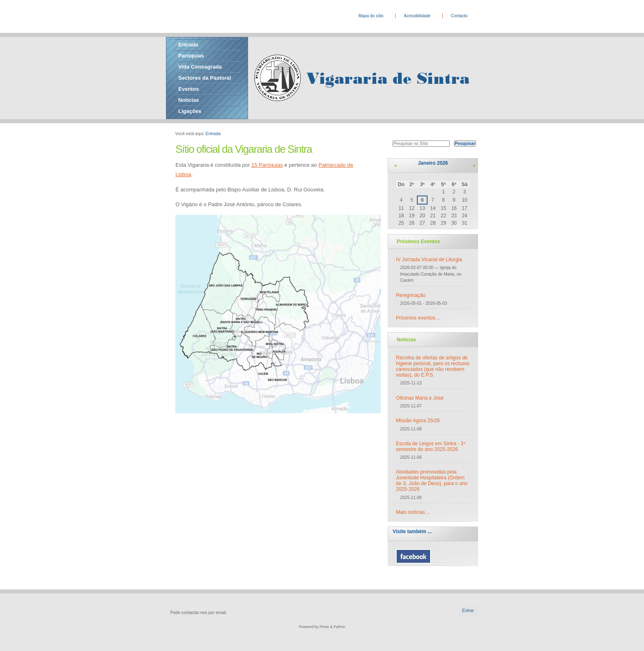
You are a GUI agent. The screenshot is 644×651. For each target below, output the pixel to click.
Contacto (459, 16)
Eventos (189, 89)
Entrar (468, 611)
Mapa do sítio (371, 16)
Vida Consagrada (200, 67)
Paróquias (191, 56)
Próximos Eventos (418, 242)
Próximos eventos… (418, 318)
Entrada (188, 45)
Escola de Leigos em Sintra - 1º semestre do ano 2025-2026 (431, 446)
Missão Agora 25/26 (418, 421)
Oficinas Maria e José (420, 398)
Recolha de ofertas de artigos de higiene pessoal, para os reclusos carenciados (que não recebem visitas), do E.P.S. (433, 366)
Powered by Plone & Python (322, 627)
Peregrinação (411, 295)
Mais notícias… (413, 512)
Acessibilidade (417, 16)
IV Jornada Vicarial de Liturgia (429, 260)
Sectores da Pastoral (205, 78)
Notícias (189, 100)
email (221, 613)
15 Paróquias (267, 165)
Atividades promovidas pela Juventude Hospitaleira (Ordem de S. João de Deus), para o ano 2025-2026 (432, 481)
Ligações (190, 111)
